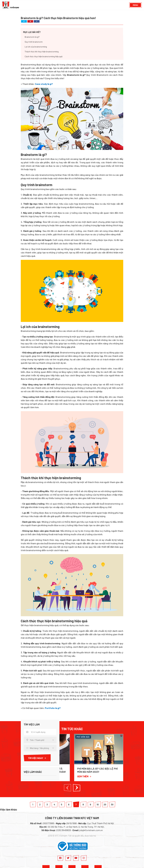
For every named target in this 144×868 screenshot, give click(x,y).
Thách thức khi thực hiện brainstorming (42, 52)
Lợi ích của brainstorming (36, 47)
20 (105, 804)
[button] (68, 788)
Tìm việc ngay (37, 758)
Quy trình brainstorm (34, 42)
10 (98, 804)
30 (112, 804)
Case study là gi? (44, 84)
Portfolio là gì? (53, 708)
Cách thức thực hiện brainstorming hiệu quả (44, 57)
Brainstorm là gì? (32, 37)
